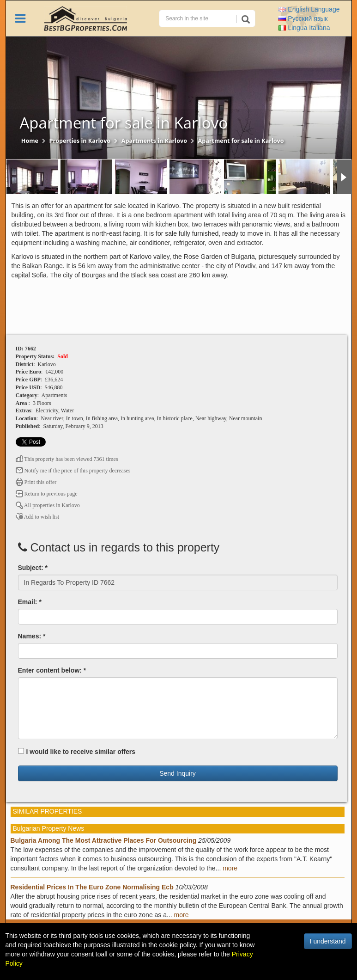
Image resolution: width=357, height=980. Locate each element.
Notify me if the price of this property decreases (73, 471)
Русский (303, 18)
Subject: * (33, 568)
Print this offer (36, 482)
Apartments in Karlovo (154, 141)
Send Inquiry (178, 773)
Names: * (32, 636)
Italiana (304, 28)
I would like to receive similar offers (77, 752)
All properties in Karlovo (48, 505)
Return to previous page (47, 494)
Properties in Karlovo (80, 141)
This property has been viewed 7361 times (67, 459)
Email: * (30, 602)
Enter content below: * (52, 670)
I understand (328, 941)
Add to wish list (38, 517)
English (309, 9)
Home (30, 141)
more (230, 868)
